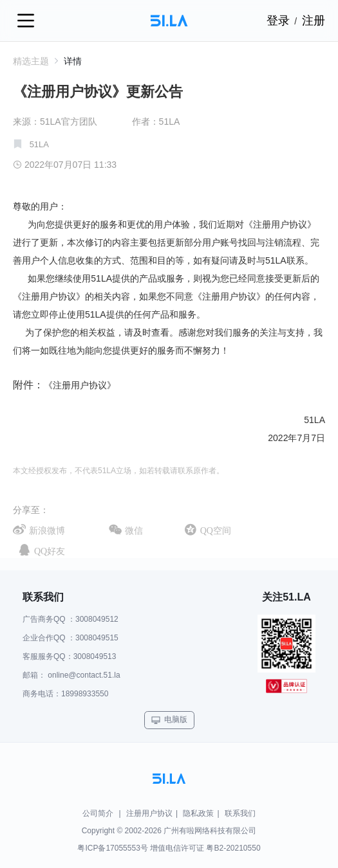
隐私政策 (198, 813)
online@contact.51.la (84, 675)
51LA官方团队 (69, 122)
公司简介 (98, 813)
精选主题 (37, 61)
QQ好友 (50, 551)
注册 (314, 21)
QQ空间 (216, 530)
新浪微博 (47, 530)
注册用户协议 (149, 813)
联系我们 (240, 813)
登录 (278, 21)
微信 (134, 530)
